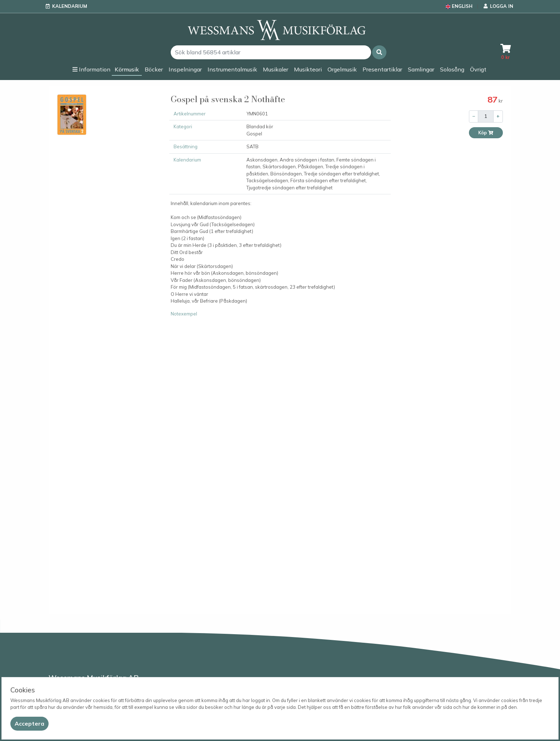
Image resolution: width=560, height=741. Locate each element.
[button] (379, 52)
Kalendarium (70, 6)
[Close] (29, 724)
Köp (486, 133)
